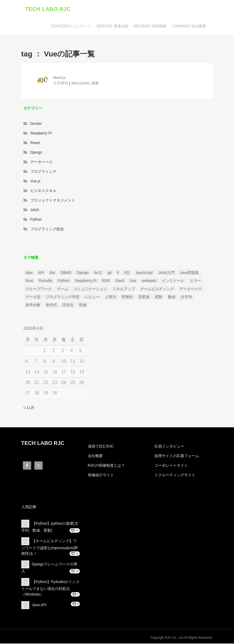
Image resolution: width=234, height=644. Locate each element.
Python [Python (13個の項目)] (64, 281)
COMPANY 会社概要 (189, 27)
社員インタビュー (169, 447)
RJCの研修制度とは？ (106, 466)
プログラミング (43, 172)
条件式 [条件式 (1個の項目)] (51, 306)
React (35, 143)
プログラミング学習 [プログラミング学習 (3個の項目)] (63, 297)
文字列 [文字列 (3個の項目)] (186, 297)
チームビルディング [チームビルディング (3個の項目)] (157, 289)
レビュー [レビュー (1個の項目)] (92, 297)
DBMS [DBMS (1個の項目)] (66, 273)
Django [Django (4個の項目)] (83, 273)
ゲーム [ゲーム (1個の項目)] (63, 289)
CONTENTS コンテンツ (71, 27)
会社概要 (95, 456)
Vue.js (35, 182)
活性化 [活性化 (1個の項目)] (68, 306)
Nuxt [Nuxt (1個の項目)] (29, 281)
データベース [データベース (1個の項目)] (191, 289)
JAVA (35, 211)
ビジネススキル (43, 191)
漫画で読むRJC (101, 447)
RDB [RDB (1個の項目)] (106, 281)
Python (36, 220)
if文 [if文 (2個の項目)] (127, 273)
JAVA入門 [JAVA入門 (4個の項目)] (166, 273)
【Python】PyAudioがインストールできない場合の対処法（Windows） (51, 588)
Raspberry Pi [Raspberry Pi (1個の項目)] (86, 281)
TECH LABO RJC (48, 9)
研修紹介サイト (101, 475)
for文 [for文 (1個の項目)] (98, 273)
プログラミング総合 (47, 230)
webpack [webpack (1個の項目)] (149, 281)
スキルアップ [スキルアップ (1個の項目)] (124, 289)
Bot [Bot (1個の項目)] (52, 273)
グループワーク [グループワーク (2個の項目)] (39, 289)
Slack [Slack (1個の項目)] (120, 281)
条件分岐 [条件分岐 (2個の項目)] (33, 306)
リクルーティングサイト (175, 475)
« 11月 (29, 408)
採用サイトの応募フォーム (177, 456)
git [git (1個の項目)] (110, 273)
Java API (39, 605)
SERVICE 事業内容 (112, 27)
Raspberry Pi (41, 134)
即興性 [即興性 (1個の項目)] (127, 297)
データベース (42, 163)
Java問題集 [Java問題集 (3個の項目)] (190, 273)
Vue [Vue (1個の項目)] (133, 281)
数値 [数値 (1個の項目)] (172, 297)
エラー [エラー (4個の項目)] (195, 281)
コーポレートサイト (171, 466)
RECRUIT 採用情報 (150, 27)
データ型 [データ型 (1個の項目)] (33, 297)
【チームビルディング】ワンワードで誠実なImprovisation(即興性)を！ (50, 548)
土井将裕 (61, 84)
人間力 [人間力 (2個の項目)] (111, 297)
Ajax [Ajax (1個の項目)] (29, 273)
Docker (36, 124)
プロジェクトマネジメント (53, 201)
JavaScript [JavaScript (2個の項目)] (144, 273)
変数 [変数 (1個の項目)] (159, 297)
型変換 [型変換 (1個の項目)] (144, 297)
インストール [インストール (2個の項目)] (173, 281)
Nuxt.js (59, 78)
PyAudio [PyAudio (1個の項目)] (46, 281)
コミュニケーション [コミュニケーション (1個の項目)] (90, 289)
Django (36, 153)
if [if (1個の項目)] (118, 273)
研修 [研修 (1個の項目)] (83, 306)
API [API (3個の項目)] (41, 273)
